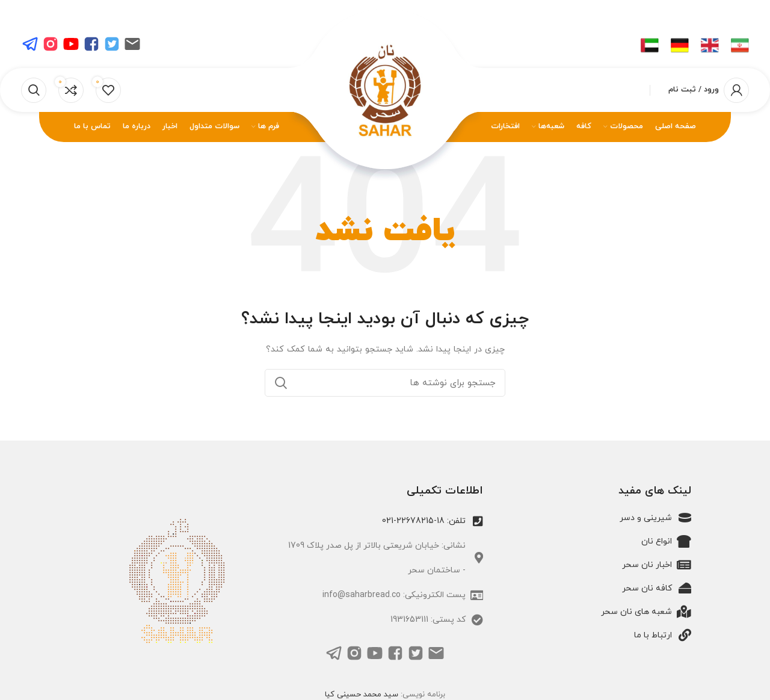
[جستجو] (34, 90)
